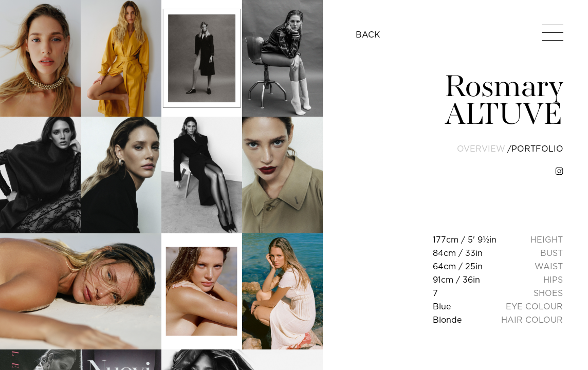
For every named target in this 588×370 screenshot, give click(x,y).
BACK (368, 34)
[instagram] (559, 171)
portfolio (537, 149)
